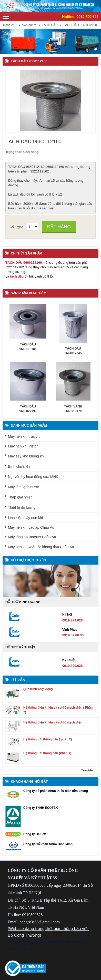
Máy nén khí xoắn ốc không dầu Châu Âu (41, 547)
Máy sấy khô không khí (26, 456)
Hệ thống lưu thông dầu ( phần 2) (48, 739)
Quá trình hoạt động (38, 689)
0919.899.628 (87, 17)
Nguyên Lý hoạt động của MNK (33, 477)
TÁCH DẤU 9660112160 (29, 61)
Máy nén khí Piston (23, 446)
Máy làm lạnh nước (23, 487)
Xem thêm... (88, 770)
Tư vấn (18, 680)
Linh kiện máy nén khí (25, 518)
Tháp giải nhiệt (20, 497)
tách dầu (17, 276)
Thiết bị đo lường (22, 507)
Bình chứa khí (19, 466)
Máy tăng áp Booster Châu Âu (32, 537)
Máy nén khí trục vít (24, 436)
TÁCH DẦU (50, 25)
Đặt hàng (59, 227)
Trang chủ (9, 25)
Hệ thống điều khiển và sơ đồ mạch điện (53, 722)
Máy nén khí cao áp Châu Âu (31, 527)
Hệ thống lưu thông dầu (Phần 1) (47, 753)
